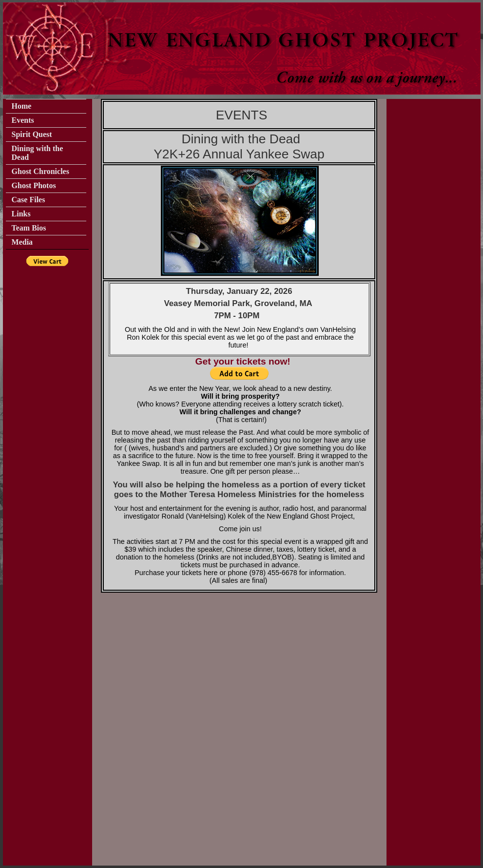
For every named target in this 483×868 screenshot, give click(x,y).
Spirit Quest (32, 134)
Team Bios (29, 228)
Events (23, 120)
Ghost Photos (34, 185)
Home (22, 106)
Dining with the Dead (38, 153)
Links (21, 214)
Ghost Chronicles (40, 171)
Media (22, 242)
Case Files (29, 200)
